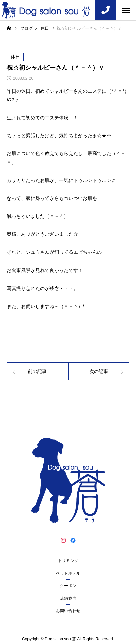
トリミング (68, 561)
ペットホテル (68, 573)
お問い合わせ (68, 611)
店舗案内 (68, 598)
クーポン (68, 586)
